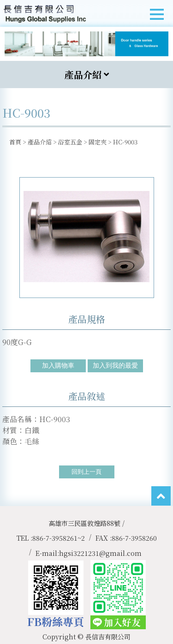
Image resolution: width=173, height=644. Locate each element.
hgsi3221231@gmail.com (100, 553)
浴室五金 (70, 142)
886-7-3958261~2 (59, 538)
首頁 (15, 142)
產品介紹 (40, 142)
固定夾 (98, 142)
